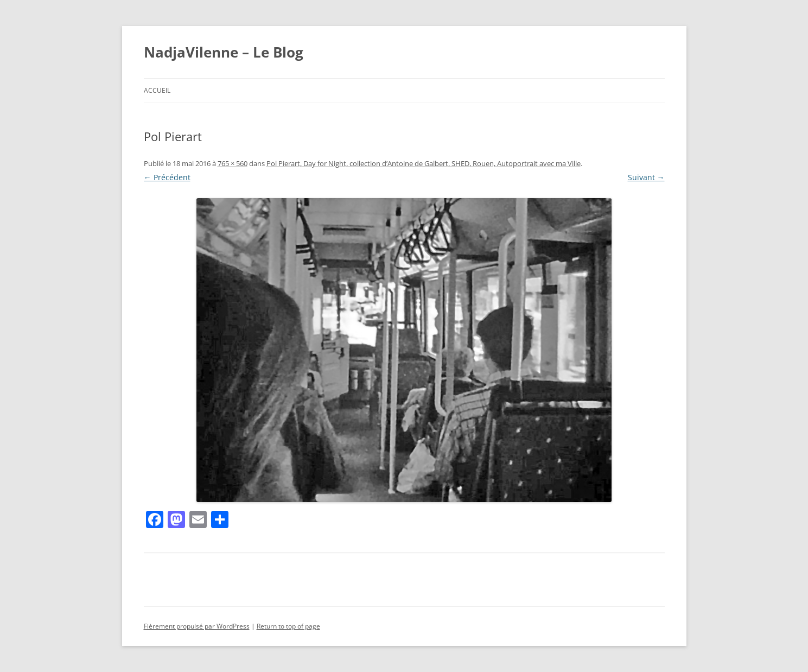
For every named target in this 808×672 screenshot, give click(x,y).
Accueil (157, 90)
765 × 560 (233, 163)
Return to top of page (288, 626)
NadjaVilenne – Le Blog (224, 52)
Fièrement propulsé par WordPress (197, 626)
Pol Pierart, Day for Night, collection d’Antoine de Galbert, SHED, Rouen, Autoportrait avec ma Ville (424, 163)
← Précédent (167, 177)
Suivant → (646, 177)
